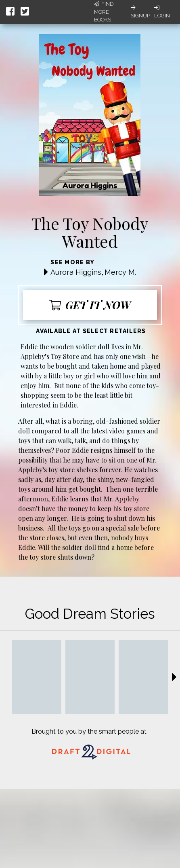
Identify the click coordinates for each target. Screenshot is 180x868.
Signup (140, 12)
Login (162, 12)
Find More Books (104, 12)
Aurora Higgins (76, 272)
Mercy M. (120, 272)
